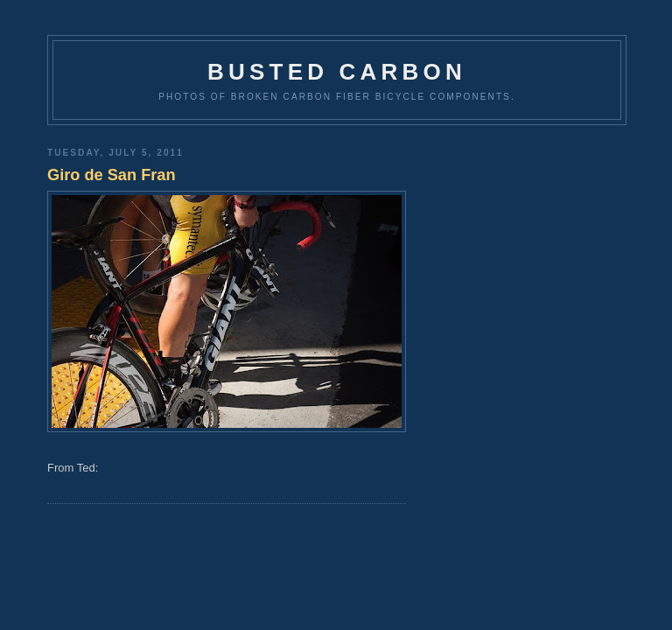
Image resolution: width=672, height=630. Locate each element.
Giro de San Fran (112, 175)
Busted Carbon (337, 72)
